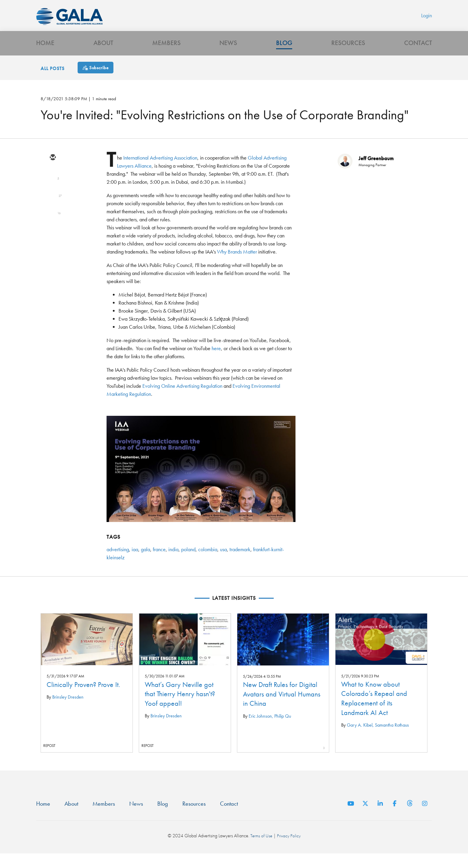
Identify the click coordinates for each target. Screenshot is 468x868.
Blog (284, 55)
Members (166, 55)
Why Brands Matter (237, 265)
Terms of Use (261, 850)
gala (146, 563)
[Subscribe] (96, 81)
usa (223, 563)
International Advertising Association (160, 171)
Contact (418, 55)
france (159, 563)
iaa (135, 563)
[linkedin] (53, 206)
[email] (53, 171)
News (228, 55)
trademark (240, 563)
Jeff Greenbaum (376, 172)
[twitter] (53, 189)
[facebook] (53, 223)
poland (188, 563)
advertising (118, 563)
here (216, 362)
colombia (208, 563)
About (103, 55)
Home (45, 55)
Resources (348, 55)
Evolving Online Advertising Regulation (182, 399)
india (173, 563)
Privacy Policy (289, 850)
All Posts (53, 82)
